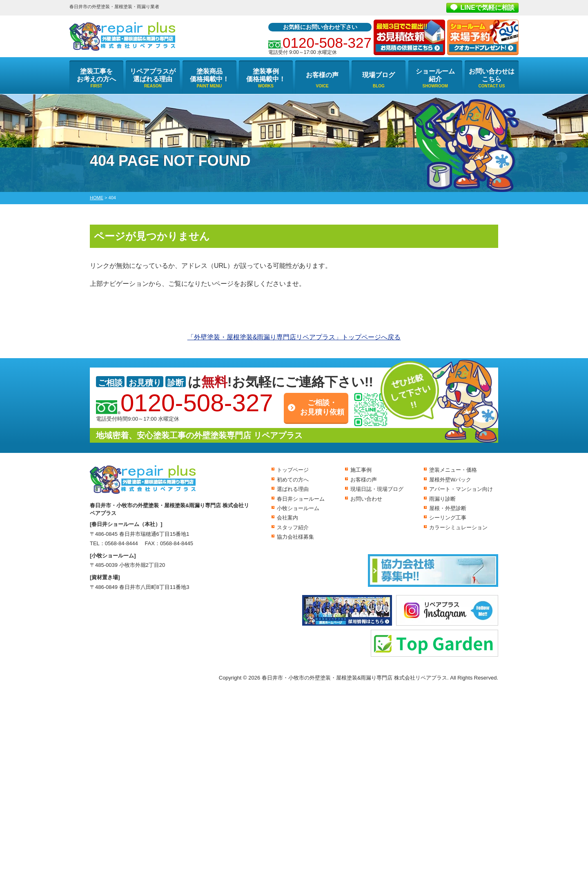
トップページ (293, 470)
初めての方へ (293, 480)
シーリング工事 (448, 518)
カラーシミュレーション (458, 527)
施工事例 (361, 470)
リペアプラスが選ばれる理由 (153, 75)
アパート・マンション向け (461, 489)
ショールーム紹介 (435, 75)
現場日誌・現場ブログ (377, 489)
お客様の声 (322, 75)
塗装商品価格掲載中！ (209, 75)
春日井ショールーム (301, 499)
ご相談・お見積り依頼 (322, 407)
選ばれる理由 (293, 489)
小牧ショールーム (298, 508)
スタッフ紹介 (293, 527)
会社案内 (287, 518)
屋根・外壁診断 (448, 508)
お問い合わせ (366, 499)
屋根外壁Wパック (450, 480)
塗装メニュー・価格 (453, 470)
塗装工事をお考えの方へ (96, 75)
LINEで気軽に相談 (488, 8)
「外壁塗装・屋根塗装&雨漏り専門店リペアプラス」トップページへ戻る (294, 337)
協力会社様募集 (295, 537)
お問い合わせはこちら (492, 75)
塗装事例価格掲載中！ (266, 75)
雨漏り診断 (442, 499)
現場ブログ (379, 75)
